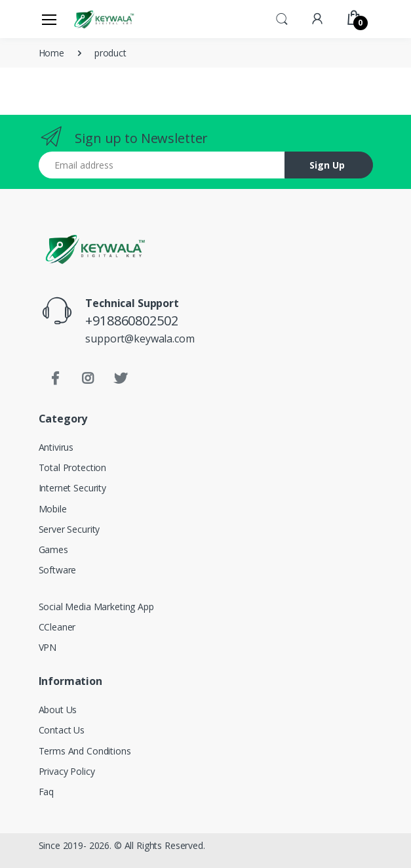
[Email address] (162, 165)
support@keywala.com (140, 339)
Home (51, 53)
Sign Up (327, 165)
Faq (47, 792)
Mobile (53, 509)
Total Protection (73, 467)
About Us (58, 710)
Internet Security (73, 488)
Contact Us (62, 730)
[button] (282, 18)
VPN (48, 647)
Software (58, 570)
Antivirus (56, 447)
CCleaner (57, 627)
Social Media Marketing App (96, 607)
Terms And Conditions (85, 751)
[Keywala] (104, 19)
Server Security (69, 529)
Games (53, 549)
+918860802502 (131, 320)
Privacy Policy (67, 771)
